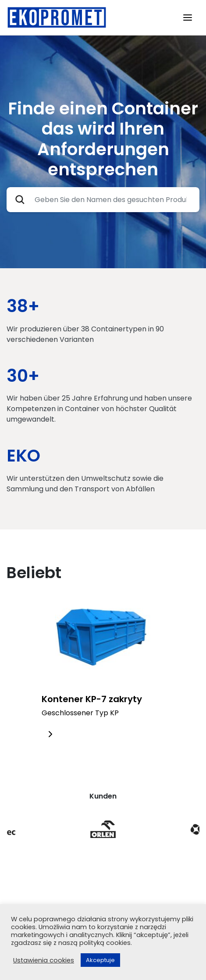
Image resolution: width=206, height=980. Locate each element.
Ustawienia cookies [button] (44, 960)
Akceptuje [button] (100, 960)
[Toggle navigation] (188, 18)
